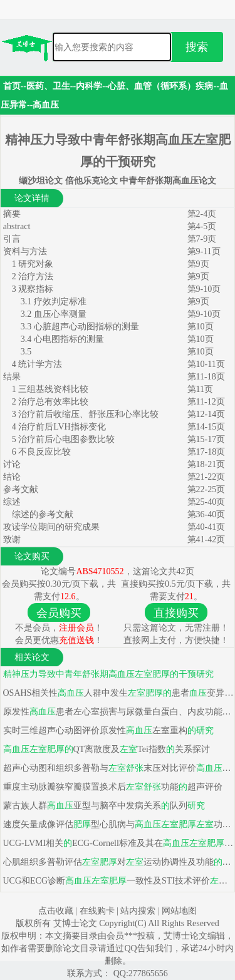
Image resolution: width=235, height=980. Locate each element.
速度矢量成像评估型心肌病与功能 (118, 824)
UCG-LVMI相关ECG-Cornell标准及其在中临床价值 (118, 843)
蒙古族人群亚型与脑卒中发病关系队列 (103, 806)
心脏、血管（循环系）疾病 (160, 86)
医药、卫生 (48, 86)
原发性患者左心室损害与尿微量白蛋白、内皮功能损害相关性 (118, 712)
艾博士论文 (76, 923)
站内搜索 (138, 911)
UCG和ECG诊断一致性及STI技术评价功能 (118, 881)
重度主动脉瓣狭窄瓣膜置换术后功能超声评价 (112, 787)
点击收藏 (56, 911)
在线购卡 (97, 911)
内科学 (89, 86)
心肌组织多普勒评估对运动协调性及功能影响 (118, 862)
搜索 (197, 47)
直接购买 (176, 613)
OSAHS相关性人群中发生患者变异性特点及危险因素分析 (118, 693)
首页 (12, 86)
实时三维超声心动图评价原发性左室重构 (107, 730)
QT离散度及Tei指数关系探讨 (105, 749)
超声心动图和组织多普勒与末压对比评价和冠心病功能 (118, 768)
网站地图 (179, 911)
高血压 (46, 105)
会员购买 (59, 613)
